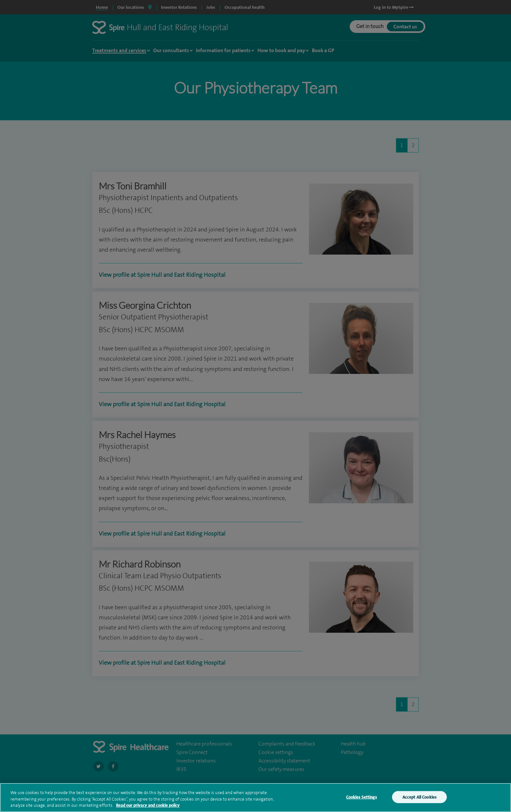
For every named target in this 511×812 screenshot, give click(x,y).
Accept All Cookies (419, 802)
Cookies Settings (361, 802)
